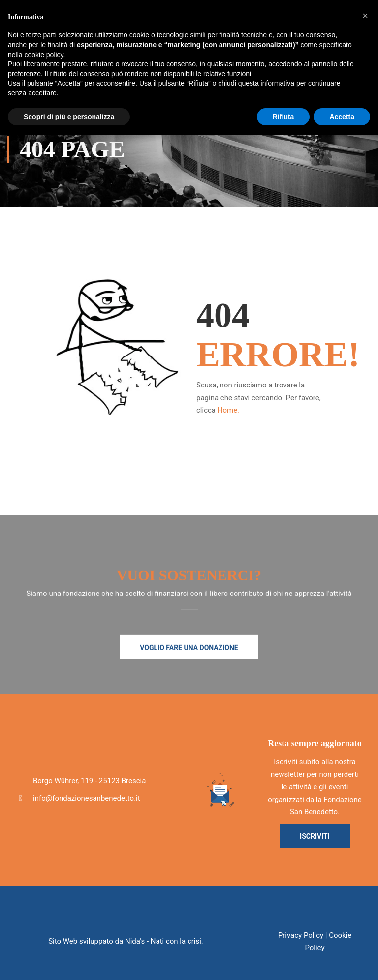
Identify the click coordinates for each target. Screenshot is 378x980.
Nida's (135, 941)
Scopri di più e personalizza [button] (69, 117)
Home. (228, 410)
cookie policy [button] (44, 55)
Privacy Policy (301, 935)
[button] (365, 16)
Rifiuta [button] (283, 117)
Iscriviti (315, 836)
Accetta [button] (342, 117)
